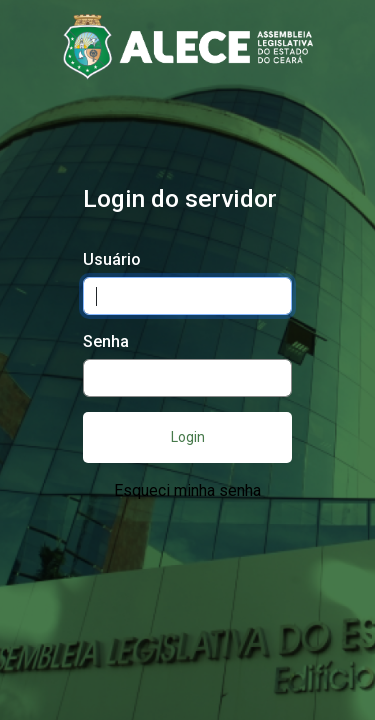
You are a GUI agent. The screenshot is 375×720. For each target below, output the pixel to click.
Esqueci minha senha (187, 490)
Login (188, 437)
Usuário (112, 259)
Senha (106, 341)
